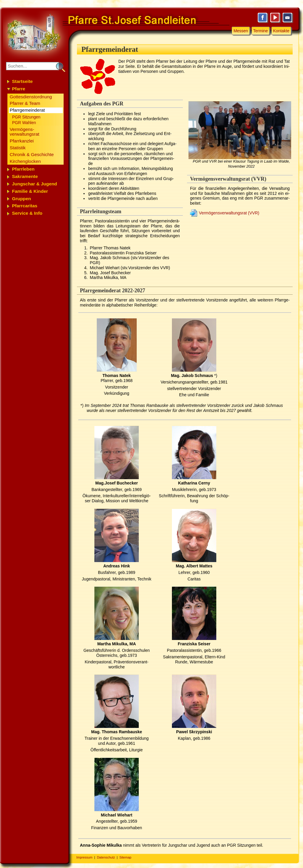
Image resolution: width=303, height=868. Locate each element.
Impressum (84, 857)
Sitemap (125, 857)
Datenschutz (106, 857)
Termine (261, 31)
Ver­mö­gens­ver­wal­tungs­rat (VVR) (229, 213)
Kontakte (281, 31)
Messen (241, 31)
